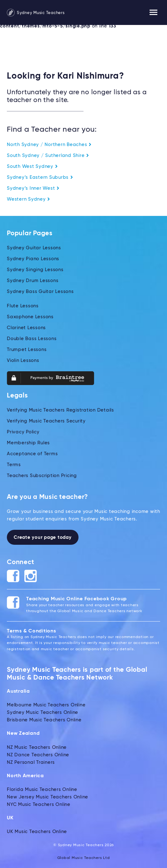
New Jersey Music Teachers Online (48, 797)
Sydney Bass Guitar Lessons (40, 292)
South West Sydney (32, 166)
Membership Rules (28, 443)
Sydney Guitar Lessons (34, 248)
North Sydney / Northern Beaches (49, 145)
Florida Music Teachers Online (42, 790)
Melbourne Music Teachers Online (46, 705)
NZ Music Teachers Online (37, 747)
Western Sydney (29, 199)
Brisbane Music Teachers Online (44, 720)
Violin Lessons (23, 361)
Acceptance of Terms (32, 454)
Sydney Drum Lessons (33, 281)
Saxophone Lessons (30, 317)
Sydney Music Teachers (36, 13)
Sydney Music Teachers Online (43, 712)
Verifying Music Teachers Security (46, 421)
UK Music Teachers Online (37, 832)
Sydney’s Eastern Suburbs (40, 177)
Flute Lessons (23, 306)
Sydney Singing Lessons (35, 270)
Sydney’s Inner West (33, 188)
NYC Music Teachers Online (39, 805)
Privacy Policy (23, 432)
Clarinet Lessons (26, 328)
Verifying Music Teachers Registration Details (60, 410)
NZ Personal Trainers (31, 762)
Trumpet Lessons (27, 350)
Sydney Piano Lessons (33, 259)
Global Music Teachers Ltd (84, 858)
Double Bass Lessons (32, 339)
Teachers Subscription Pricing (42, 476)
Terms (14, 465)
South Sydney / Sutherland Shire (48, 156)
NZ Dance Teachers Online (38, 755)
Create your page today (43, 537)
